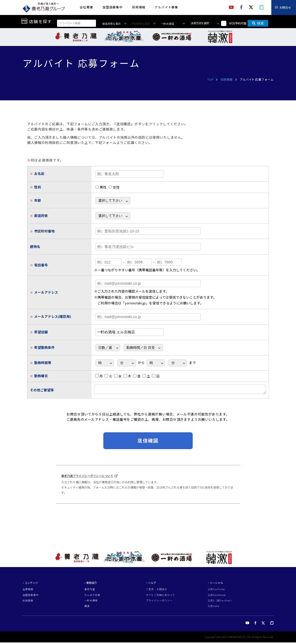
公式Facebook (217, 597)
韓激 (87, 608)
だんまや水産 (92, 597)
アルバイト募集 (167, 7)
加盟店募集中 (113, 7)
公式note (214, 608)
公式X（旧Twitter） (221, 602)
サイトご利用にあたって (160, 597)
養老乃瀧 (90, 591)
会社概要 (86, 7)
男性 (101, 187)
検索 (258, 23)
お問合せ (285, 7)
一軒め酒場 (91, 602)
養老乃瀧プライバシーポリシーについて (87, 477)
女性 (114, 187)
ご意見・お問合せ (157, 591)
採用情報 (139, 7)
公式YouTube (216, 591)
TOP (210, 79)
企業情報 (28, 591)
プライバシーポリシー (159, 602)
